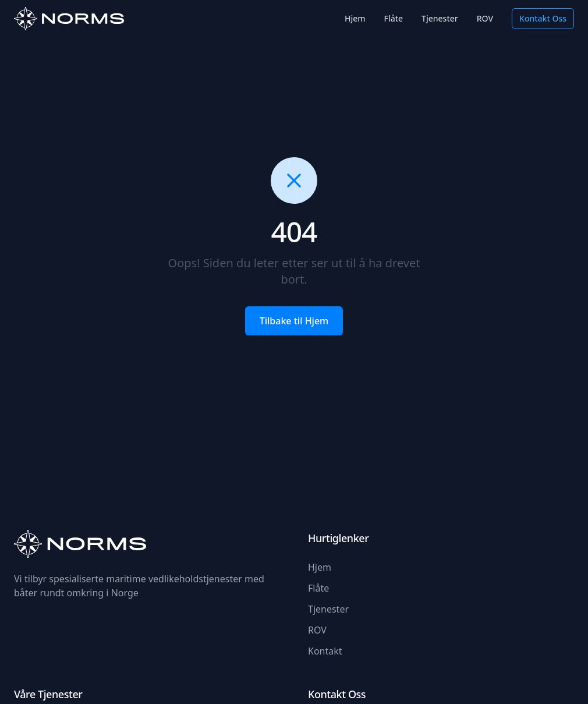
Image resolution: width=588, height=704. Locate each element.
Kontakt (325, 651)
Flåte (394, 18)
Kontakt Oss (543, 18)
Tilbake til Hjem (294, 321)
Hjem (355, 18)
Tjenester (440, 18)
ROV (485, 18)
